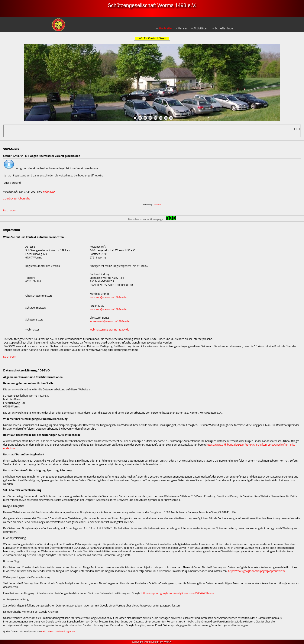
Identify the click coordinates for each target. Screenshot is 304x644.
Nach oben (10, 210)
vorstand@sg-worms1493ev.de (108, 297)
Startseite (165, 28)
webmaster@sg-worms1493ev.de (109, 330)
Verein (182, 28)
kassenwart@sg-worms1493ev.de (110, 321)
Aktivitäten (201, 28)
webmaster (49, 192)
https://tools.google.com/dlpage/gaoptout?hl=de (257, 571)
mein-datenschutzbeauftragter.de (58, 631)
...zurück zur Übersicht (17, 199)
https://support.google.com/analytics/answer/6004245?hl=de (178, 593)
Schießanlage (224, 28)
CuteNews (157, 205)
